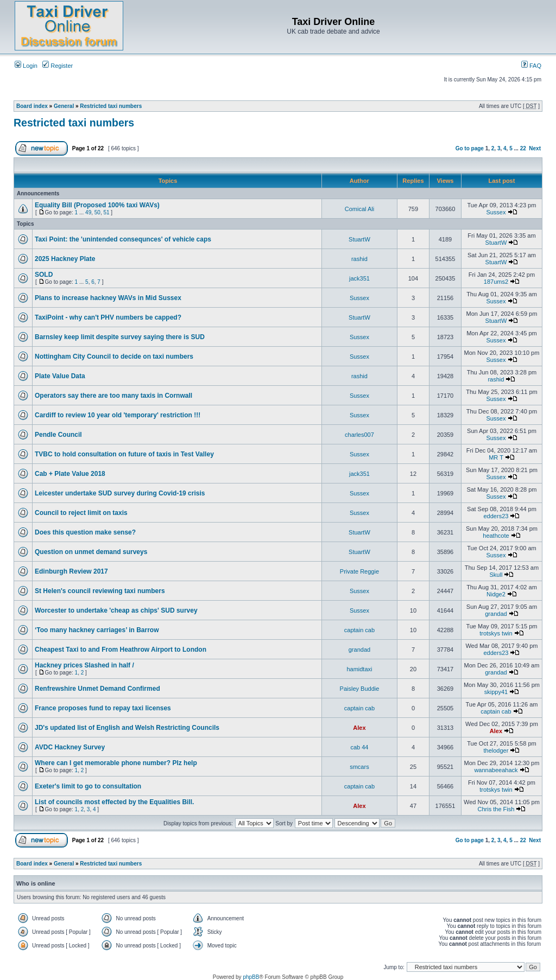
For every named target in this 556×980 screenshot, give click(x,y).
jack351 (359, 278)
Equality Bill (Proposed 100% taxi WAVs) (97, 205)
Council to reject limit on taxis (81, 513)
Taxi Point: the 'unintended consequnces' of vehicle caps (123, 239)
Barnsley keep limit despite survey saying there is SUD (120, 337)
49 (88, 212)
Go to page (470, 148)
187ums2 (496, 282)
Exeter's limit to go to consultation (88, 786)
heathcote (496, 536)
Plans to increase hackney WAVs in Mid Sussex (108, 298)
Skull (496, 575)
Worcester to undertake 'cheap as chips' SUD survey (116, 610)
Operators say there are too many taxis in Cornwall (113, 396)
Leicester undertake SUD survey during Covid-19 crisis (120, 493)
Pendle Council (58, 435)
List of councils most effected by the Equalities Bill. (114, 802)
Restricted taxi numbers (111, 106)
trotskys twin (496, 633)
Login (26, 66)
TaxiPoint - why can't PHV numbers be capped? (108, 317)
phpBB (251, 977)
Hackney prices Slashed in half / (84, 665)
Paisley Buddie (360, 689)
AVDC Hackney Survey (70, 747)
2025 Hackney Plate (65, 259)
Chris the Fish (496, 809)
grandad (496, 614)
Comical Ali (359, 209)
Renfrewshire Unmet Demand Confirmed (97, 689)
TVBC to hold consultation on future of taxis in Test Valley (124, 454)
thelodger (496, 750)
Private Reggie (359, 571)
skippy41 (496, 692)
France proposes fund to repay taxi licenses (103, 708)
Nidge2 (496, 594)
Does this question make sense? (85, 532)
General (64, 106)
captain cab (359, 630)
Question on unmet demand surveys (91, 552)
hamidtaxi (359, 669)
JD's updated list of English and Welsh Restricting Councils (127, 728)
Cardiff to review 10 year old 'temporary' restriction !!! (118, 415)
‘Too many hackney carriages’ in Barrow (97, 630)
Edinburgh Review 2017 (71, 571)
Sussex (496, 212)
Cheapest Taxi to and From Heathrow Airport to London (121, 650)
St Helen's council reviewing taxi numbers (100, 591)
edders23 (496, 516)
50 (97, 212)
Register (58, 66)
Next (535, 148)
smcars (359, 767)
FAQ (531, 66)
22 (523, 148)
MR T (496, 457)
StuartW (359, 239)
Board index (32, 106)
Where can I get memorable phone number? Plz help (116, 763)
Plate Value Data (60, 376)
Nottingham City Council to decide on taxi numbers (114, 357)
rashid (359, 259)
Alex (359, 728)
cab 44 (359, 747)
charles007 (359, 435)
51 (106, 212)
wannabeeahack (496, 770)
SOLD (44, 275)
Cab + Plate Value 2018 (70, 474)
